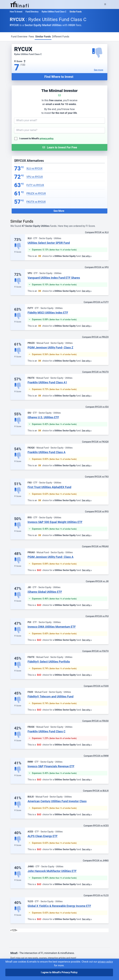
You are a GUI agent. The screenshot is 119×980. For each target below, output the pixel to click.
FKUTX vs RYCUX (36, 202)
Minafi (14, 953)
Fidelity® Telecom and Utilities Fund (50, 696)
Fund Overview (19, 37)
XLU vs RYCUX (34, 168)
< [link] (11, 930)
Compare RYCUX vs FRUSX (95, 721)
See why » (87, 256)
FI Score (18, 252)
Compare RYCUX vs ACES (96, 826)
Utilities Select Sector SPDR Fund (49, 243)
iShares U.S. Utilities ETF (43, 417)
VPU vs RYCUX (35, 177)
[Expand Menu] (105, 4)
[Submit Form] (59, 147)
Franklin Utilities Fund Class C (46, 731)
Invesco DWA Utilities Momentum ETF (52, 627)
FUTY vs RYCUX (35, 185)
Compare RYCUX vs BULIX (96, 791)
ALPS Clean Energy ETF (42, 836)
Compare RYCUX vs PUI (97, 616)
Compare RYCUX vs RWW (96, 756)
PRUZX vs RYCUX (36, 193)
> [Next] (17, 930)
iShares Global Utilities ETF (45, 592)
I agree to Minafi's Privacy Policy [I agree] (59, 972)
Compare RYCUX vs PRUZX (95, 337)
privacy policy (47, 138)
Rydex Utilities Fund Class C (54, 12)
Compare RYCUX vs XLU (97, 232)
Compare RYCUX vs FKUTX (95, 372)
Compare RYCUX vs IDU (97, 407)
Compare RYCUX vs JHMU (96, 861)
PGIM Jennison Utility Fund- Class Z (50, 347)
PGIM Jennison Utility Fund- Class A (50, 557)
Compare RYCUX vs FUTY (96, 302)
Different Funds (61, 37)
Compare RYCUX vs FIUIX (96, 686)
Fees (31, 37)
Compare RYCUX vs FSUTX (95, 651)
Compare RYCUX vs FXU (97, 477)
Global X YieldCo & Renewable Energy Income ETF (59, 906)
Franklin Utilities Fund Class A (47, 452)
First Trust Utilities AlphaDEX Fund (49, 487)
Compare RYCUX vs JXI (97, 581)
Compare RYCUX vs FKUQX (95, 442)
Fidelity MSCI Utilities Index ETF (48, 313)
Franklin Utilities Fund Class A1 (47, 382)
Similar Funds (43, 37)
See (99, 70)
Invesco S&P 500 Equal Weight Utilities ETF (55, 522)
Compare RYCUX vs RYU (97, 512)
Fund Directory (32, 12)
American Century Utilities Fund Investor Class (57, 801)
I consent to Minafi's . (37, 138)
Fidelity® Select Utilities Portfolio (49, 662)
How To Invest (16, 12)
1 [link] (12, 930)
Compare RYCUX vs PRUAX (95, 546)
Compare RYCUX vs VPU (97, 267)
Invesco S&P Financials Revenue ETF (51, 766)
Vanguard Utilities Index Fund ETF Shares (54, 278)
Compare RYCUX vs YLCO (96, 895)
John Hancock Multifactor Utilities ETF (52, 871)
